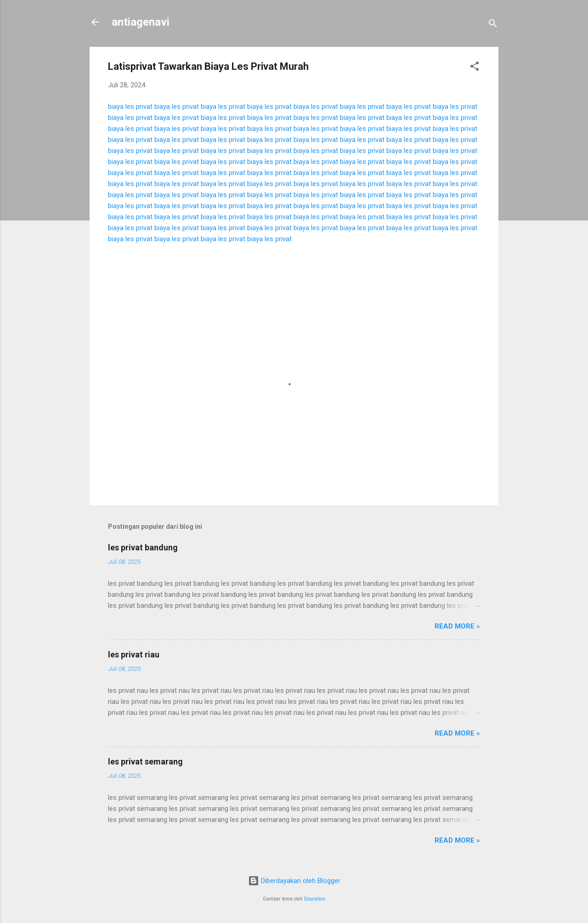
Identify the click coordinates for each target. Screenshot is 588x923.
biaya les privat (130, 107)
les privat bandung (143, 547)
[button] (475, 68)
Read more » (457, 626)
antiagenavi (141, 22)
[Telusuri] (493, 25)
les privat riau (134, 654)
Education (315, 899)
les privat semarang (145, 762)
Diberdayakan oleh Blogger (294, 881)
